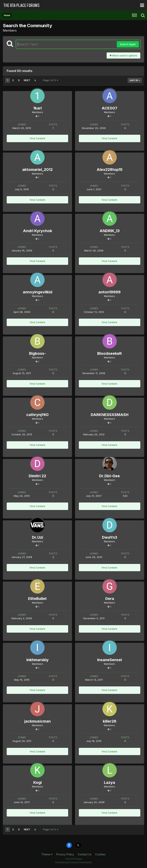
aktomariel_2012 (37, 170)
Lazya (109, 782)
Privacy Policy (65, 854)
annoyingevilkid (38, 292)
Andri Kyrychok (38, 231)
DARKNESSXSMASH (110, 415)
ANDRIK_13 (110, 231)
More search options (123, 55)
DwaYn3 (110, 537)
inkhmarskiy (38, 660)
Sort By (135, 80)
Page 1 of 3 (51, 80)
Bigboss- (38, 353)
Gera (110, 599)
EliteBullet (37, 599)
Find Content (38, 138)
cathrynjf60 (37, 415)
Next (27, 80)
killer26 (110, 721)
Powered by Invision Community (73, 862)
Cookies (100, 854)
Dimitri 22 (37, 476)
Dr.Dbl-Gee (109, 476)
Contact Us (85, 854)
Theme (47, 854)
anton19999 (109, 292)
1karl (38, 108)
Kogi (38, 782)
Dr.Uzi (38, 537)
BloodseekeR (109, 353)
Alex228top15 (110, 170)
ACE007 (109, 108)
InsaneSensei (110, 660)
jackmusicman (38, 721)
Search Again (128, 44)
